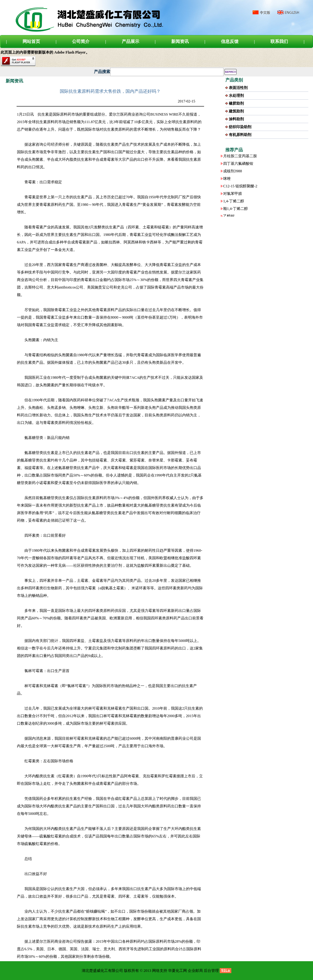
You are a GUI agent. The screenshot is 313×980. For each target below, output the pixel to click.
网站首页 (31, 42)
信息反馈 (230, 42)
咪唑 (227, 180)
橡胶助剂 (236, 103)
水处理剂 (236, 96)
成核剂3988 (233, 173)
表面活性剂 (238, 88)
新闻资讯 (180, 42)
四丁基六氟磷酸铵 (238, 165)
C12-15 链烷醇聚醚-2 (240, 188)
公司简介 (81, 42)
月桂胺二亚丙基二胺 (240, 158)
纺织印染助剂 (240, 127)
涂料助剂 (236, 119)
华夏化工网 (177, 971)
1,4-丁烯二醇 (234, 203)
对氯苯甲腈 (233, 195)
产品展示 (131, 42)
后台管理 (211, 971)
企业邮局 (195, 971)
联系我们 (279, 42)
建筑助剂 (236, 111)
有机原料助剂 (240, 135)
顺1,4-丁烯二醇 (236, 210)
